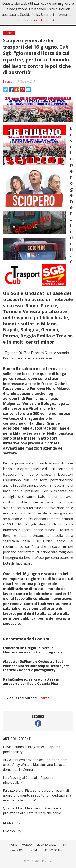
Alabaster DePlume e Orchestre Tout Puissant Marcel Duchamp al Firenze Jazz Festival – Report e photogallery (36, 666)
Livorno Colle (46, 845)
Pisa (64, 845)
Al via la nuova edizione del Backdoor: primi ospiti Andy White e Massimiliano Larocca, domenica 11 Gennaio (36, 765)
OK (55, 20)
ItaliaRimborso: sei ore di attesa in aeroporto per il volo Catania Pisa (31, 681)
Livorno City (12, 831)
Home (13, 845)
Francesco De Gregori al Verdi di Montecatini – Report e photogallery (33, 650)
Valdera (17, 850)
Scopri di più (39, 20)
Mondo (27, 845)
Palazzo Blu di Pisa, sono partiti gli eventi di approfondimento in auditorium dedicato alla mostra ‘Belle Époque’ (37, 795)
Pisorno (7, 81)
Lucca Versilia (52, 850)
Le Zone (9, 33)
